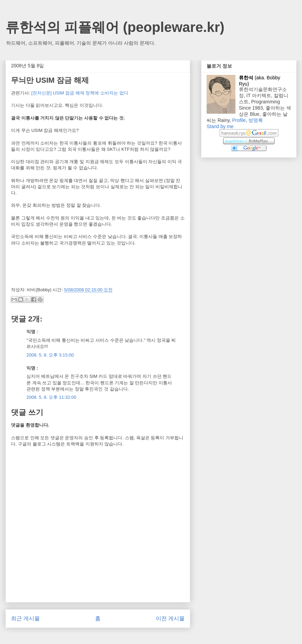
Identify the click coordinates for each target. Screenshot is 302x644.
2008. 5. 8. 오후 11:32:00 (51, 397)
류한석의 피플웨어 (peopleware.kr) (115, 27)
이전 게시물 (170, 618)
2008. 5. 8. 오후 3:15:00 (50, 355)
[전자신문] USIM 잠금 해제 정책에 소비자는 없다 (80, 93)
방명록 (256, 120)
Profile (239, 120)
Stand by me (220, 126)
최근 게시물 (25, 618)
